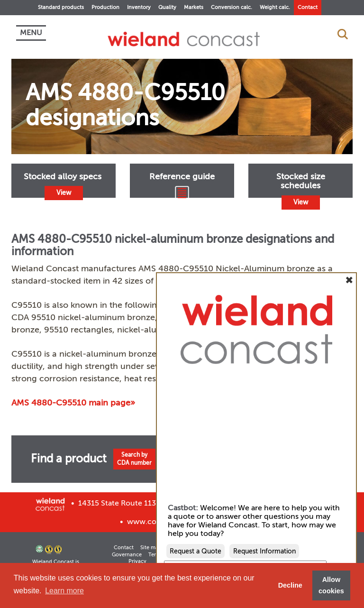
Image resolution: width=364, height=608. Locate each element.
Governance (127, 555)
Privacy (137, 561)
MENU (31, 33)
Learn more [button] (64, 591)
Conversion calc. (232, 7)
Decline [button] (290, 585)
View (64, 193)
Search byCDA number (134, 459)
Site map (151, 548)
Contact (308, 7)
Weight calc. (275, 7)
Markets (194, 7)
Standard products (61, 7)
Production (105, 7)
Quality (167, 7)
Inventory (139, 7)
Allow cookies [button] (331, 585)
